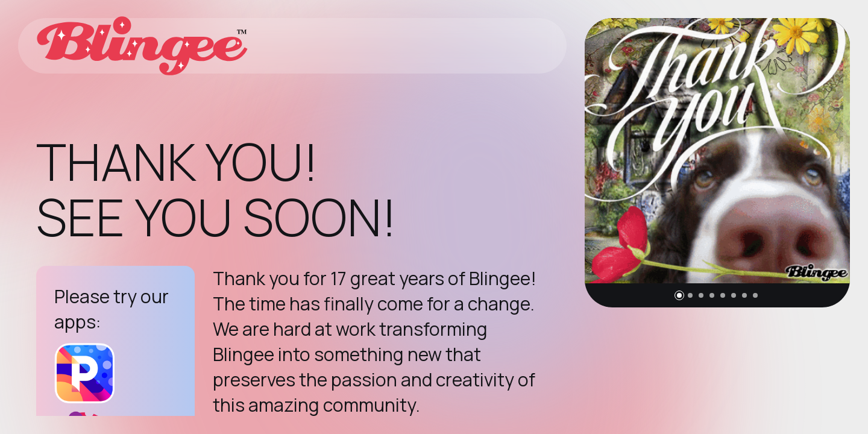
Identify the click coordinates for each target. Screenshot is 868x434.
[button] (679, 295)
